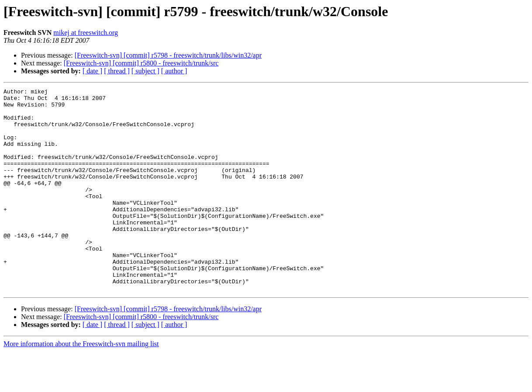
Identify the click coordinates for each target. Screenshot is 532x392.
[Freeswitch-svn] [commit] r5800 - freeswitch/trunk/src (141, 63)
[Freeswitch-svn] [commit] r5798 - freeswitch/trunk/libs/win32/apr (168, 55)
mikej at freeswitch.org (86, 33)
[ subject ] (145, 71)
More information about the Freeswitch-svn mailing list (81, 384)
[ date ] (92, 71)
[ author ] (174, 71)
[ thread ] (117, 71)
